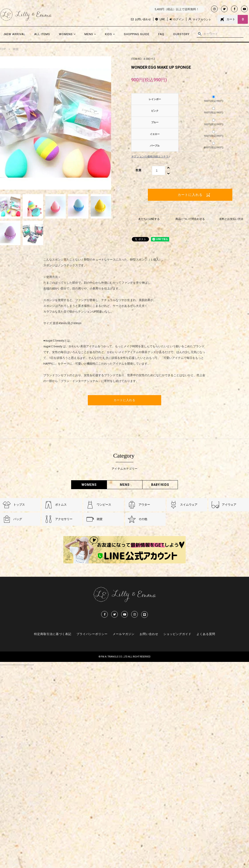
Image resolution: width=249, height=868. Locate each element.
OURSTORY (181, 34)
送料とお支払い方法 (231, 219)
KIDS (110, 34)
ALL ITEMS (42, 34)
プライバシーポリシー (92, 634)
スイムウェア (189, 505)
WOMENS (67, 34)
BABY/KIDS (160, 485)
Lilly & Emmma (26, 15)
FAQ (161, 34)
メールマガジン (124, 634)
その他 (143, 519)
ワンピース (104, 505)
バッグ (18, 519)
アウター (144, 505)
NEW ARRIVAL (15, 34)
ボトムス (61, 505)
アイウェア (229, 505)
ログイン (177, 19)
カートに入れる (190, 195)
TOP (3, 49)
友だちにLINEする (149, 219)
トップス (19, 505)
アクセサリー (64, 519)
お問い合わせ (141, 19)
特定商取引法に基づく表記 (53, 634)
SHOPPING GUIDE (137, 34)
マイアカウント (200, 19)
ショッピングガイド (177, 634)
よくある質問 (206, 634)
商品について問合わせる (190, 219)
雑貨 (16, 49)
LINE (162, 19)
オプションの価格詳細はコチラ (151, 157)
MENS (90, 34)
